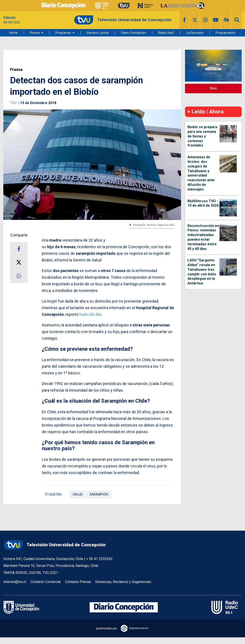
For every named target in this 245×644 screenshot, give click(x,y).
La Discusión (195, 33)
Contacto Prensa (78, 582)
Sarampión (99, 494)
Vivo (213, 88)
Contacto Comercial (46, 582)
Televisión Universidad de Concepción (54, 545)
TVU (14, 103)
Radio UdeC (166, 33)
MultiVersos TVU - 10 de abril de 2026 (203, 203)
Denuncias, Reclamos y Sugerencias (123, 582)
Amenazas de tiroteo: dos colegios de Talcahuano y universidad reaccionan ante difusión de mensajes (201, 173)
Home (14, 33)
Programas (63, 33)
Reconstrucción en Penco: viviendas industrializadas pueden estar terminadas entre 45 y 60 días (203, 237)
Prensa (35, 33)
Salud (78, 494)
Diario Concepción (134, 33)
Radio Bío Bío (90, 314)
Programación (226, 33)
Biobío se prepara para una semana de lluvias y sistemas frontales (202, 136)
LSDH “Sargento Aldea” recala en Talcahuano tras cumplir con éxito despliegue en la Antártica (202, 272)
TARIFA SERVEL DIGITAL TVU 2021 (31, 573)
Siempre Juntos (98, 33)
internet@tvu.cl (15, 582)
